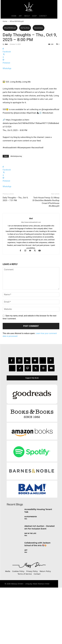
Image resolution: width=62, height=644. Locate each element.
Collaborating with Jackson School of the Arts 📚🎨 (37, 601)
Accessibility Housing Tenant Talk (38, 567)
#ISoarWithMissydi (17, 21)
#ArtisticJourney (16, 213)
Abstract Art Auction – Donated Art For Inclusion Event (39, 584)
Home (5, 21)
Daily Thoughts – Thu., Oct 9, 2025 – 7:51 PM (15, 255)
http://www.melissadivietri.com (31, 279)
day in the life (30, 590)
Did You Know (25, 28)
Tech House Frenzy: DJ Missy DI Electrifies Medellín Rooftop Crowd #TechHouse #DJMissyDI (46, 258)
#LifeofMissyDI (31, 573)
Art (26, 607)
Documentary (38, 28)
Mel (6, 44)
